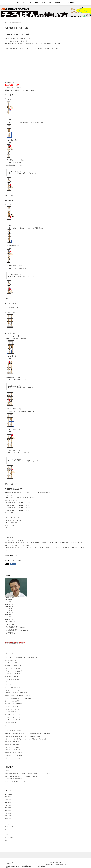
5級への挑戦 (8, 808)
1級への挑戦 (8, 797)
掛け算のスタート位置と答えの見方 (15, 704)
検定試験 (7, 835)
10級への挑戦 (9, 794)
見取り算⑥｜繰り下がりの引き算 (14, 755)
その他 (7, 824)
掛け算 (36, 3)
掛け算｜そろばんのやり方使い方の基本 (15, 701)
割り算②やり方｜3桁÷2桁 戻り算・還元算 (17, 693)
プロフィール (9, 682)
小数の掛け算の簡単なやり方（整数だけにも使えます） (19, 698)
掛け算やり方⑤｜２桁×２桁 (13, 717)
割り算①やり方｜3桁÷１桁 (13, 690)
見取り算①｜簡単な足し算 (13, 742)
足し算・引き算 (27, 3)
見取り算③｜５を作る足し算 (13, 747)
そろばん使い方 (9, 863)
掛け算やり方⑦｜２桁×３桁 (13, 723)
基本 (18, 3)
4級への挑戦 (8, 805)
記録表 (7, 840)
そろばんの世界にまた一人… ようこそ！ (16, 782)
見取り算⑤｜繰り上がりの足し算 (14, 753)
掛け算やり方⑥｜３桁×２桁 (13, 720)
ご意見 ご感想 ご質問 (11, 660)
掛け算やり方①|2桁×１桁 (12, 706)
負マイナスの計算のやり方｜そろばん (15, 758)
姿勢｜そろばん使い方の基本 (13, 668)
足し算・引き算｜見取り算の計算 (13, 731)
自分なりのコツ (9, 838)
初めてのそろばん (10, 827)
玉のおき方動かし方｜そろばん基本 (15, 671)
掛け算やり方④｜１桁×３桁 (13, 714)
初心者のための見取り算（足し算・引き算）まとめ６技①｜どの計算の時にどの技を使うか (28, 734)
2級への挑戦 (8, 800)
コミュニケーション (69, 3)
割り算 (43, 3)
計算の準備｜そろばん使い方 (13, 676)
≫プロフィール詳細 (8, 638)
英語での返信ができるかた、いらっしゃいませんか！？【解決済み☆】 (22, 776)
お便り (7, 821)
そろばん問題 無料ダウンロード (13, 679)
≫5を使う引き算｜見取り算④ (13, 560)
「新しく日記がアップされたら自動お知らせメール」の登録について (22, 657)
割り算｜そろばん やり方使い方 (13, 687)
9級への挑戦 (8, 819)
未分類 (7, 832)
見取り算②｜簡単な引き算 (13, 744)
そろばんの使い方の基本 (11, 663)
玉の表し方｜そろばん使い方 (13, 674)
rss (90, 3)
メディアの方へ (9, 685)
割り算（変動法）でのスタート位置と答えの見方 (18, 696)
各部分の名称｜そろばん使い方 (14, 666)
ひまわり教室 (18, 631)
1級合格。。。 (9, 771)
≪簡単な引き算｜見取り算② (13, 555)
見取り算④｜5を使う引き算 (13, 750)
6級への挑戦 (8, 810)
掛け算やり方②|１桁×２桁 (12, 709)
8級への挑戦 (8, 816)
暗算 (50, 3)
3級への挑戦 (8, 802)
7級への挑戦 (8, 813)
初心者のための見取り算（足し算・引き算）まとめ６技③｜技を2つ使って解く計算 (26, 739)
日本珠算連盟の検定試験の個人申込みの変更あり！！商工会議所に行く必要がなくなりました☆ (28, 773)
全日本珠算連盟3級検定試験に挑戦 (14, 779)
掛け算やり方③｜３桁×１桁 (13, 712)
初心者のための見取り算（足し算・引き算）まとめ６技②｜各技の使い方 (24, 736)
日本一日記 (58, 3)
